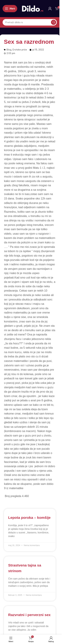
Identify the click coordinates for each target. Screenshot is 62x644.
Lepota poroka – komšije (29, 518)
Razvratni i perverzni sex (29, 615)
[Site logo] (33, 8)
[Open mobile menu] (10, 9)
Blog (9, 50)
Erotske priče (20, 50)
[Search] (30, 22)
